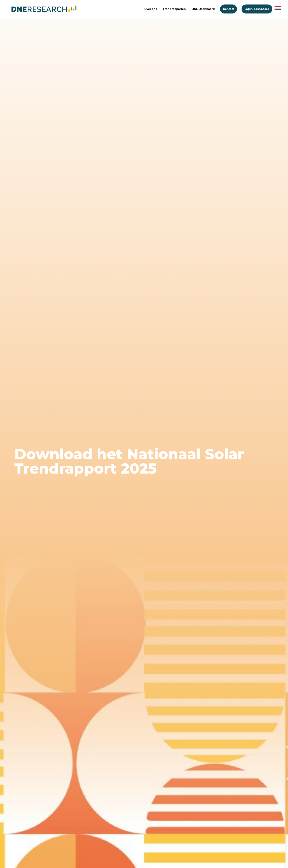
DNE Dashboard (203, 9)
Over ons (151, 9)
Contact (229, 9)
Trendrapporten (174, 9)
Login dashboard (257, 9)
